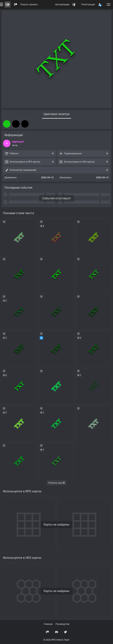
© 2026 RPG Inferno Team (56, 640)
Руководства (62, 624)
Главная (48, 624)
